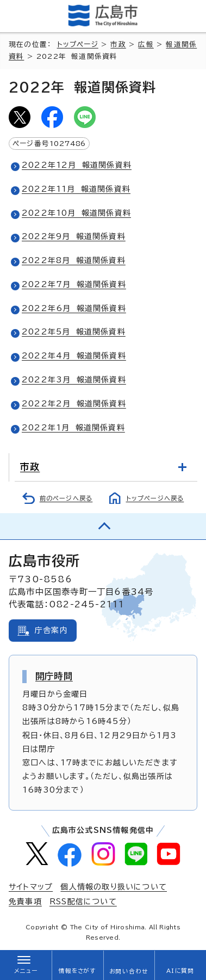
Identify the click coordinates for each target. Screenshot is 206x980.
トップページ (78, 44)
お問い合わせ (129, 971)
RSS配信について (83, 902)
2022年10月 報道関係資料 (76, 213)
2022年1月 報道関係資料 (73, 428)
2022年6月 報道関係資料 (74, 308)
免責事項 (25, 902)
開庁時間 (54, 676)
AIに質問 (180, 971)
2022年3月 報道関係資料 (74, 380)
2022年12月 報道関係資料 (77, 165)
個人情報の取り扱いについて (114, 887)
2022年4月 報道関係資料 (74, 356)
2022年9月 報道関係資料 (74, 236)
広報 (146, 44)
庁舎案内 (51, 630)
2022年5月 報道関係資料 (74, 332)
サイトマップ (31, 887)
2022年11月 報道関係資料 (76, 189)
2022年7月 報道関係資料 (74, 284)
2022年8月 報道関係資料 (74, 260)
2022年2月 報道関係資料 (74, 404)
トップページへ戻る (155, 498)
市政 (118, 44)
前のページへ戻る (66, 498)
